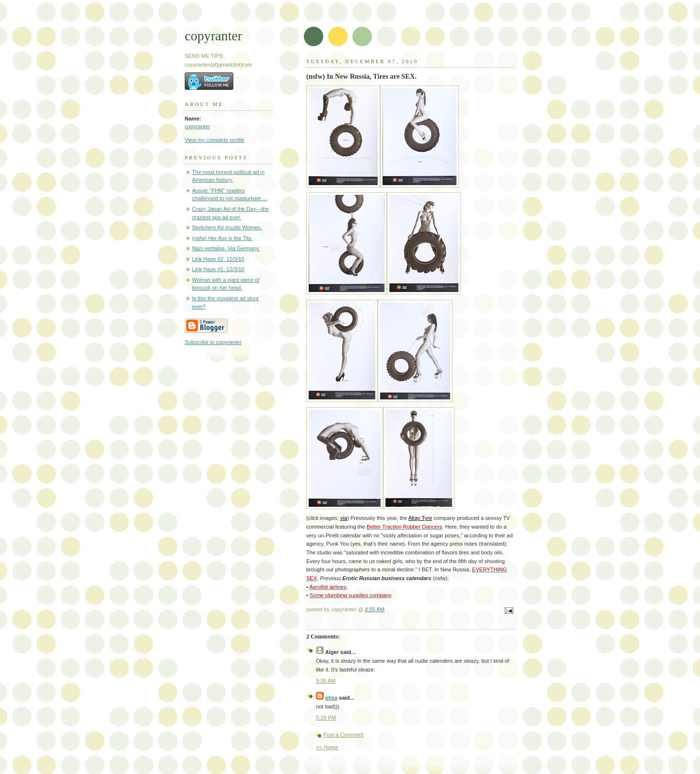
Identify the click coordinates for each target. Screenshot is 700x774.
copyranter (213, 36)
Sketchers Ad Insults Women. (227, 227)
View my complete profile (215, 140)
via (344, 518)
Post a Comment (343, 735)
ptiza (331, 698)
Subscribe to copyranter (213, 342)
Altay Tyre (420, 518)
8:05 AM (375, 609)
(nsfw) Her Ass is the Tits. (222, 238)
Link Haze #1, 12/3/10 (218, 269)
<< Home (327, 747)
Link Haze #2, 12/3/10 (218, 259)
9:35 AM (326, 681)
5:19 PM (326, 718)
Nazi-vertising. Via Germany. (226, 248)
